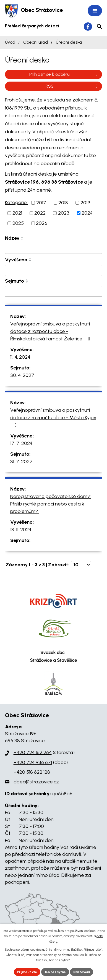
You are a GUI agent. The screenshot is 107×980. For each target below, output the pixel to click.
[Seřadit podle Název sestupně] (22, 239)
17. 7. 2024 (21, 443)
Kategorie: (16, 202)
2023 (64, 213)
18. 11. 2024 (21, 530)
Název (12, 238)
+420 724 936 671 (33, 762)
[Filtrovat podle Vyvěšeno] (53, 270)
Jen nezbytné (55, 972)
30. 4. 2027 (22, 375)
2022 (40, 213)
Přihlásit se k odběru (64, 74)
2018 (63, 203)
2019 (85, 203)
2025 (18, 223)
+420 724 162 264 (33, 752)
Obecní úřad (36, 42)
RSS (72, 86)
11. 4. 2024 (20, 357)
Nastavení (82, 972)
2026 (42, 223)
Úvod (10, 42)
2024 (87, 213)
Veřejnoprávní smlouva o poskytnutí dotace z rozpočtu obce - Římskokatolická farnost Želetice (51, 331)
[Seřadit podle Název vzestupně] (22, 237)
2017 (41, 203)
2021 (17, 213)
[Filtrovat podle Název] (53, 248)
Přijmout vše (27, 972)
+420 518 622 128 (32, 772)
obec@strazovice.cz (36, 782)
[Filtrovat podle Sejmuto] (53, 291)
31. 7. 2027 (21, 462)
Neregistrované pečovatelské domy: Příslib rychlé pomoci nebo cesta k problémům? (50, 504)
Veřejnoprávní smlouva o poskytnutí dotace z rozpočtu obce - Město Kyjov (53, 417)
